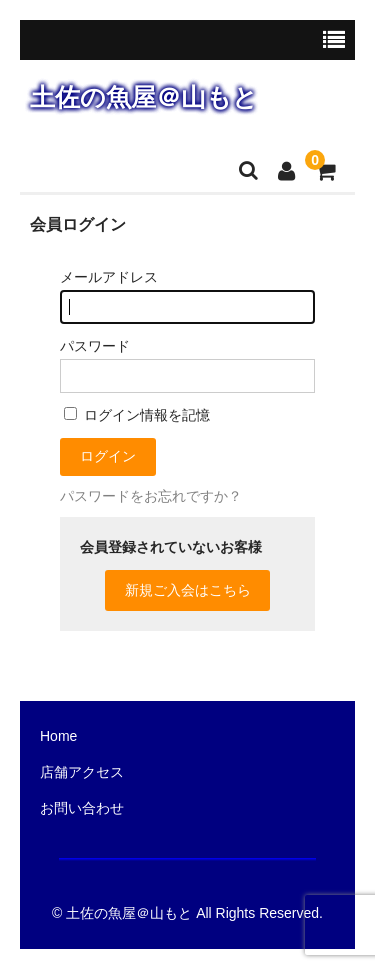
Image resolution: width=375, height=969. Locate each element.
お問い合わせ (82, 808)
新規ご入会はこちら (188, 590)
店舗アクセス (82, 772)
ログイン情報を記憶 (137, 415)
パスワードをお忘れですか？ (151, 496)
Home (58, 736)
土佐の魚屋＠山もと (144, 97)
